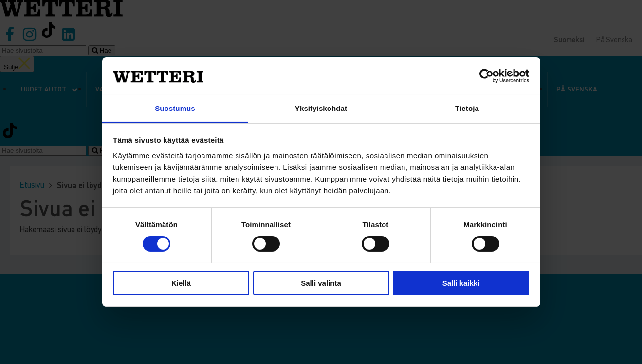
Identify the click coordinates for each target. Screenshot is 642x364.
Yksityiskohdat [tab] (321, 108)
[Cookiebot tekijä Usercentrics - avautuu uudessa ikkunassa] (486, 76)
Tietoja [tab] (467, 108)
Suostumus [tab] (175, 108)
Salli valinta (321, 283)
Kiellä (181, 283)
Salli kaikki (461, 283)
